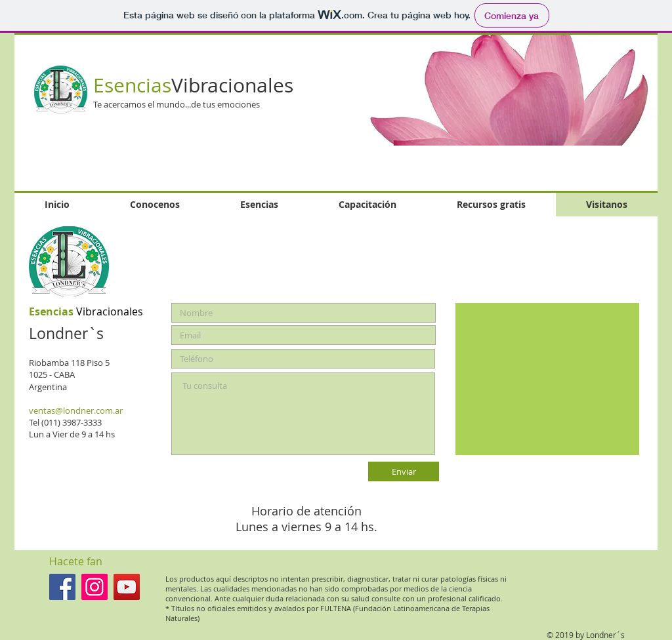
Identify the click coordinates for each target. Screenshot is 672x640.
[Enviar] (404, 471)
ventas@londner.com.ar (76, 410)
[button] (493, 90)
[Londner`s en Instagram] (94, 587)
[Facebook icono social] (62, 587)
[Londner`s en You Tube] (127, 587)
